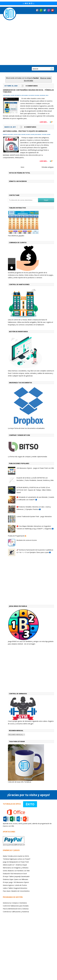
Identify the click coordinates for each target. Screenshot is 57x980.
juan (36, 134)
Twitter (45, 10)
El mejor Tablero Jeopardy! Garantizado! (16, 876)
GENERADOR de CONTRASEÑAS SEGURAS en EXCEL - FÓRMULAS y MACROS (28, 91)
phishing (37, 95)
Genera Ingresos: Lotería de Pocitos (15, 885)
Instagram (49, 10)
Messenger (41, 10)
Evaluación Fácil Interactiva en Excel (15, 874)
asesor (16, 134)
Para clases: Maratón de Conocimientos (16, 891)
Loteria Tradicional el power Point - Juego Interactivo (34, 516)
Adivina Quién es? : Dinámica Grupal (15, 865)
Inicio (22, 167)
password (31, 95)
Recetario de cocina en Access (27, 540)
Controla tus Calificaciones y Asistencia (16, 912)
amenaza (5, 134)
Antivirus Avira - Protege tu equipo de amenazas (25, 131)
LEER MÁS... (44, 122)
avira (19, 134)
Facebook (37, 10)
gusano (28, 134)
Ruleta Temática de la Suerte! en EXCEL (16, 856)
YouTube (53, 10)
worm (49, 134)
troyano (44, 134)
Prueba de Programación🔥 (17, 536)
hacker (12, 95)
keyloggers (25, 95)
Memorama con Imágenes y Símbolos (16, 868)
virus (47, 95)
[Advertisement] (22, 581)
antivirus (11, 134)
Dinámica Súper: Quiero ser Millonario (16, 879)
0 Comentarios (32, 86)
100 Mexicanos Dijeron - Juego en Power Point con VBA (35, 468)
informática (18, 95)
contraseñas (6, 95)
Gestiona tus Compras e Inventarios (15, 903)
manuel (39, 134)
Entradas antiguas (48, 167)
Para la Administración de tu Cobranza (16, 909)
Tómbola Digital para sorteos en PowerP (17, 859)
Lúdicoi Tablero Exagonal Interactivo (15, 888)
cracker (23, 134)
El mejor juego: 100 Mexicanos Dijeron (16, 882)
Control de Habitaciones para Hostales (16, 906)
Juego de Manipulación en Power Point (16, 862)
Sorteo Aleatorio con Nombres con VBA (16, 871)
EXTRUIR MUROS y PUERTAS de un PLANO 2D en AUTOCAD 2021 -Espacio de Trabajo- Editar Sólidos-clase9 (34, 490)
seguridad (42, 95)
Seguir (46, 200)
